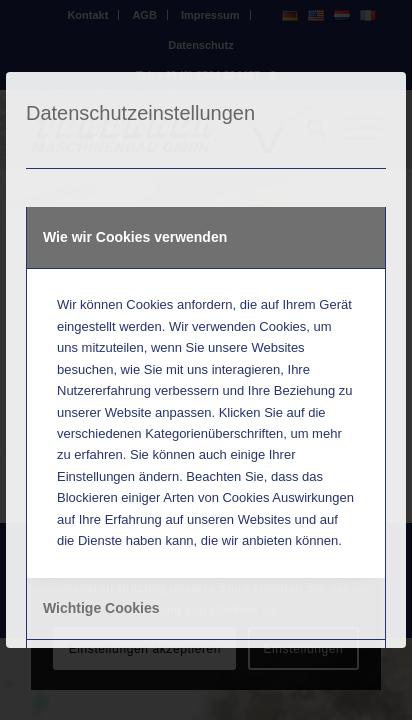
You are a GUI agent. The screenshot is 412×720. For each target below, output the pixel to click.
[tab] (206, 238)
